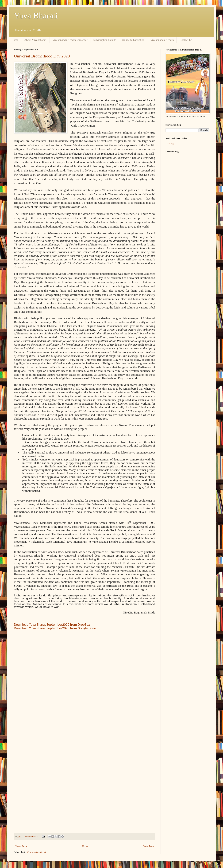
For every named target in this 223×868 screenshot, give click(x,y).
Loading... (170, 144)
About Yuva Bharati (35, 40)
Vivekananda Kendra (162, 40)
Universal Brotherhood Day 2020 (42, 56)
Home (15, 40)
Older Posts (149, 846)
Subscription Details (105, 40)
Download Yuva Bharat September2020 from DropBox (52, 624)
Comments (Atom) (36, 852)
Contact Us (186, 40)
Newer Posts (21, 846)
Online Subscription (133, 40)
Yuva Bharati (36, 16)
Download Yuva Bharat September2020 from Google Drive (55, 628)
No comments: (32, 836)
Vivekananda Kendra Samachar (70, 40)
